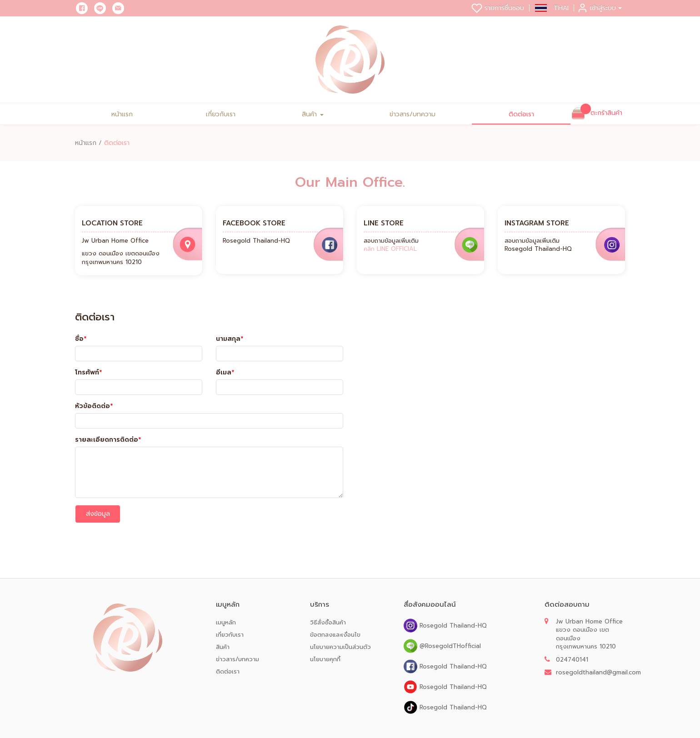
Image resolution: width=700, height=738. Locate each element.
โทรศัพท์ (88, 373)
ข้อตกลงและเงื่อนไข (335, 635)
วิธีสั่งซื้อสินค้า (328, 622)
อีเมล (225, 373)
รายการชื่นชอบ (498, 8)
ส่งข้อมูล (98, 514)
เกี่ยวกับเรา (221, 114)
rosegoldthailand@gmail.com (598, 672)
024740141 (572, 660)
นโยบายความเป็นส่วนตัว (340, 647)
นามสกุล (230, 339)
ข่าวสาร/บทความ (412, 114)
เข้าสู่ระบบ (600, 8)
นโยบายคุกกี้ (325, 659)
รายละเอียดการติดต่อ (108, 440)
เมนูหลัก (226, 622)
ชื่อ (81, 339)
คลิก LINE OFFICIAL (390, 249)
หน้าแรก (122, 114)
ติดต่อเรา (521, 114)
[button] (552, 8)
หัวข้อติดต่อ (94, 406)
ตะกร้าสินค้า (606, 113)
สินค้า (313, 114)
